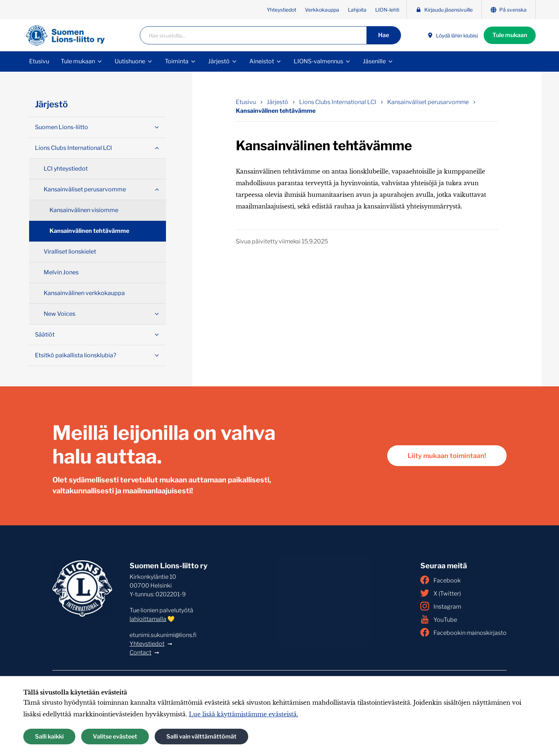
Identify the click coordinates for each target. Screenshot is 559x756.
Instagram (441, 606)
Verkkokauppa (322, 10)
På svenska (509, 10)
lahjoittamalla (148, 619)
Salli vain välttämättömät (201, 737)
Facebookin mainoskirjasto (463, 632)
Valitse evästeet (115, 737)
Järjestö (219, 61)
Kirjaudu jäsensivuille (444, 10)
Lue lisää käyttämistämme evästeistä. (243, 714)
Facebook (441, 580)
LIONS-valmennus (318, 61)
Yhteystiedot (282, 10)
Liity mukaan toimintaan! (447, 456)
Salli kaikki (49, 737)
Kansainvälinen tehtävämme (89, 231)
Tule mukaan (510, 35)
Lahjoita (357, 10)
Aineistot (262, 61)
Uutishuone (130, 61)
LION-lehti (387, 10)
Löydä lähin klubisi (453, 35)
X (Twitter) (441, 593)
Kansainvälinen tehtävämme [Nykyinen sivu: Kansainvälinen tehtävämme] (276, 111)
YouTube (439, 619)
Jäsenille (374, 61)
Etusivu (39, 61)
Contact (140, 652)
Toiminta (177, 61)
